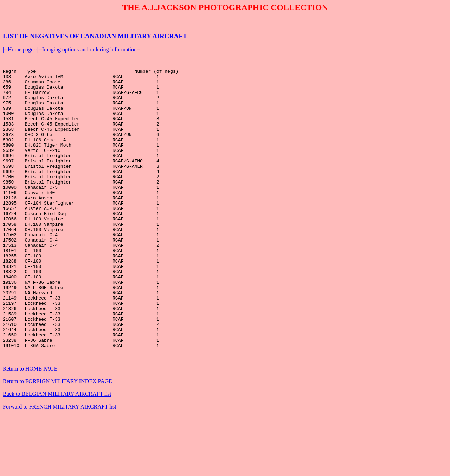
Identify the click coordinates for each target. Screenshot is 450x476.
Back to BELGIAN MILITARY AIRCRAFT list (57, 451)
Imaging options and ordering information (89, 49)
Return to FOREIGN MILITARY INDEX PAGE (57, 438)
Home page (21, 49)
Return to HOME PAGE (30, 426)
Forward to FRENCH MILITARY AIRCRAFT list (60, 464)
